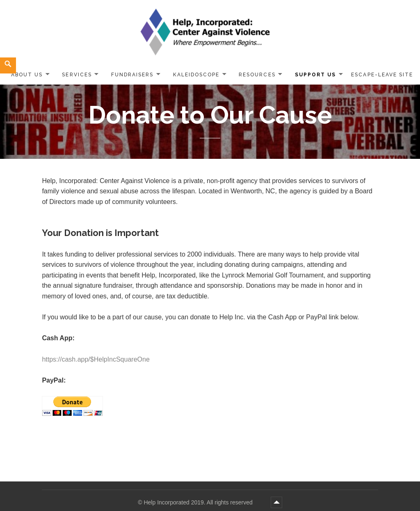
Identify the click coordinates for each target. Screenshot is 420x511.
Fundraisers (132, 75)
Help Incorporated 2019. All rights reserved (199, 502)
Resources (257, 75)
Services (77, 75)
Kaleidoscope (196, 75)
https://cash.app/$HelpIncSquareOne (96, 359)
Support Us (315, 75)
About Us (27, 75)
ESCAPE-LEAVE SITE (382, 75)
